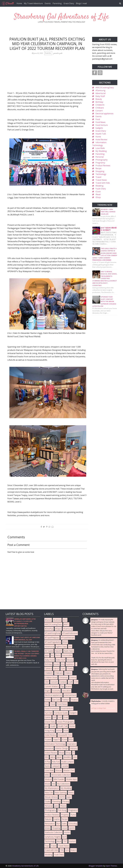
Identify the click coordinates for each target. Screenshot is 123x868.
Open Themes (111, 866)
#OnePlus (49, 629)
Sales (64, 824)
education (66, 691)
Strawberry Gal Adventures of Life (61, 17)
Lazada (65, 766)
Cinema (73, 677)
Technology (101, 174)
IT (74, 753)
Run (58, 824)
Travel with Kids (103, 183)
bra (63, 664)
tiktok (59, 841)
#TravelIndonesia (70, 633)
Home (19, 3)
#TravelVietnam (68, 638)
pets (56, 806)
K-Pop (47, 762)
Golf (60, 717)
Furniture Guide (61, 713)
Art (52, 655)
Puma (73, 815)
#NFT (66, 624)
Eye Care (56, 700)
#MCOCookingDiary (105, 88)
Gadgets (99, 128)
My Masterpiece (52, 788)
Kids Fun (56, 762)
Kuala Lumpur (67, 762)
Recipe (98, 168)
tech (64, 837)
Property (65, 815)
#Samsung (100, 90)
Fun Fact (49, 713)
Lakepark (56, 766)
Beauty (99, 99)
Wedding (99, 186)
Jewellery (67, 757)
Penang (66, 801)
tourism (72, 841)
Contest (63, 682)
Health (53, 726)
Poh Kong (62, 810)
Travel (98, 177)
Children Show (51, 677)
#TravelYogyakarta (53, 642)
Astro (58, 655)
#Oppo (58, 629)
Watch (73, 850)
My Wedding (101, 151)
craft (70, 682)
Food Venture (102, 125)
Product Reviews (103, 166)
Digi (62, 686)
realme (57, 819)
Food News (100, 122)
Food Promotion (52, 708)
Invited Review (51, 753)
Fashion (66, 700)
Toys (47, 846)
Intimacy (74, 748)
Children (68, 673)
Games (48, 717)
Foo (47, 704)
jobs (75, 757)
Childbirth (100, 105)
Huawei (48, 739)
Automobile (67, 655)
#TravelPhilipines (52, 638)
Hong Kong (50, 731)
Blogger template (96, 866)
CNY (47, 682)
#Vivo (65, 642)
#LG (65, 620)
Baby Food (49, 660)
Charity (70, 669)
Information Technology (55, 744)
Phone (63, 806)
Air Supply (49, 651)
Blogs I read (81, 3)
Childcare (100, 108)
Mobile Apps (72, 779)
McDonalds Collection (61, 775)
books (57, 664)
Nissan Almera (51, 797)
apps (47, 655)
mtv (54, 784)
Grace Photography (65, 722)
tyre (67, 850)
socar (65, 828)
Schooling (73, 824)
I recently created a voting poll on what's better (103, 702)
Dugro (48, 691)
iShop (98, 197)
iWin (47, 757)
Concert (99, 111)
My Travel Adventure (33, 3)
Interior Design (62, 748)
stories (67, 832)
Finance (74, 700)
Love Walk (100, 148)
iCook (98, 192)
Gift (54, 717)
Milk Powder (59, 779)
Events (48, 3)
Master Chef (69, 770)
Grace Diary (69, 3)
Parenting (57, 3)
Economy (56, 691)
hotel (66, 731)
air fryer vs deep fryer (99, 708)
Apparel (58, 651)
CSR (76, 682)
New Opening (61, 793)
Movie (47, 784)
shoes (47, 828)
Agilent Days (61, 647)
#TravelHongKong (53, 633)
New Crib (49, 793)
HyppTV (57, 739)
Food (98, 119)
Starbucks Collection (53, 832)
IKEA (71, 739)
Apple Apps (69, 651)
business (70, 664)
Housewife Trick (65, 735)
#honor (48, 620)
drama (69, 686)
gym (46, 726)
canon (56, 669)
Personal (100, 157)
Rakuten (48, 819)
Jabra (53, 757)
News (71, 793)
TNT (65, 841)
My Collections (63, 784)
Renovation (50, 824)
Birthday (99, 102)
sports (72, 828)
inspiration (72, 744)
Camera (48, 669)
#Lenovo (57, 620)
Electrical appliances (105, 114)
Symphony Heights (53, 837)
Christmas (63, 677)
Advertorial (100, 93)
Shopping (100, 171)
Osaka (48, 801)
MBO (47, 775)
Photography (101, 160)
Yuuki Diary (101, 189)
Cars (63, 669)
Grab (66, 717)
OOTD (62, 797)
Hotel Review (101, 140)
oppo (69, 797)
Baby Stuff (100, 96)
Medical (48, 779)
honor (59, 731)
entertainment (70, 695)
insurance (49, 748)
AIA (70, 647)
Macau (58, 770)
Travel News (101, 180)
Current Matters (52, 686)
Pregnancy (100, 163)
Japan (59, 757)
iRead (98, 194)
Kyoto (47, 766)
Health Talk (101, 134)
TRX (62, 850)
